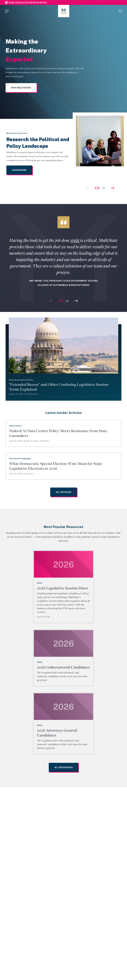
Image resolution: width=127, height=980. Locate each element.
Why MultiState (21, 88)
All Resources (63, 767)
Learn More (19, 170)
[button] (112, 188)
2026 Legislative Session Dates (28, 3)
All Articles (64, 492)
